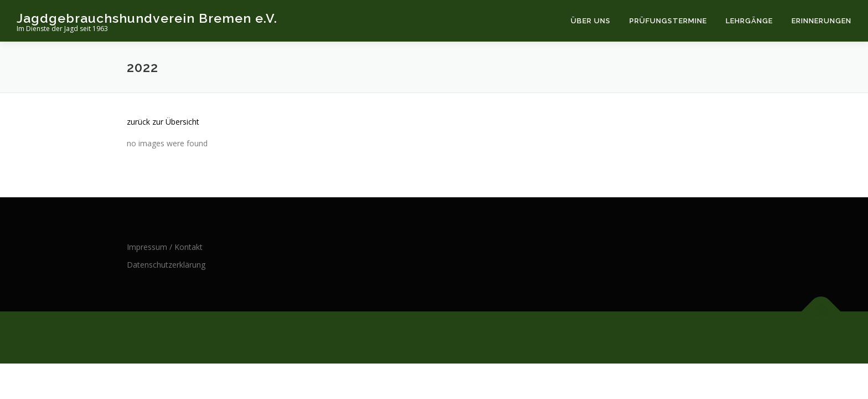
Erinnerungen (821, 21)
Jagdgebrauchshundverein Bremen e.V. (147, 18)
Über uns (591, 21)
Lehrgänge (749, 21)
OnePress (492, 337)
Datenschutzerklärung (166, 265)
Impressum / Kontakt (165, 247)
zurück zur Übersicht (163, 122)
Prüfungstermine (668, 21)
